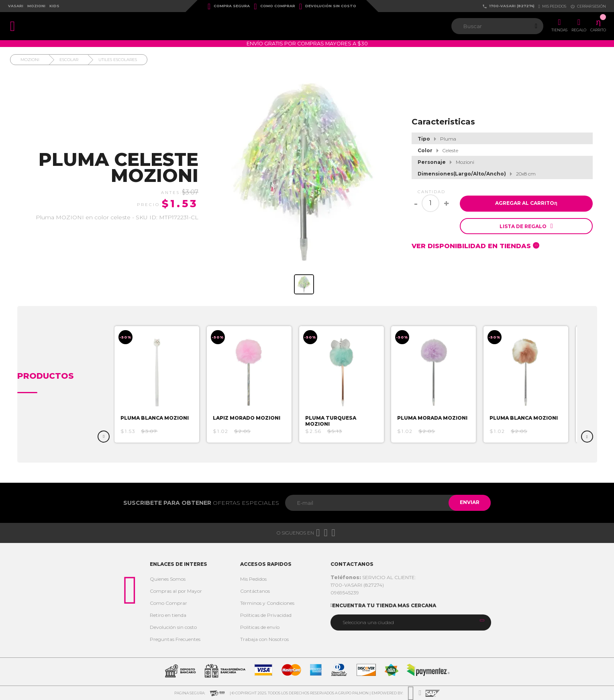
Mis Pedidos (253, 579)
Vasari (16, 6)
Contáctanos (255, 591)
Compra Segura (229, 6)
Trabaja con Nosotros (264, 639)
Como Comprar (274, 6)
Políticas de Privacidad (266, 615)
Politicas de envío (260, 627)
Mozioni (36, 6)
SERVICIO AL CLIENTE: (373, 577)
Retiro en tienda (168, 615)
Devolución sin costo (328, 6)
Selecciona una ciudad (368, 622)
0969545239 (345, 593)
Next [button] (587, 437)
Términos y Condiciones (267, 603)
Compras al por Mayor (176, 591)
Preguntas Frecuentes (175, 639)
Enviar (469, 503)
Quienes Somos (168, 579)
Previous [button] (104, 437)
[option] (160, 384)
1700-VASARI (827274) (508, 6)
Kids (54, 6)
